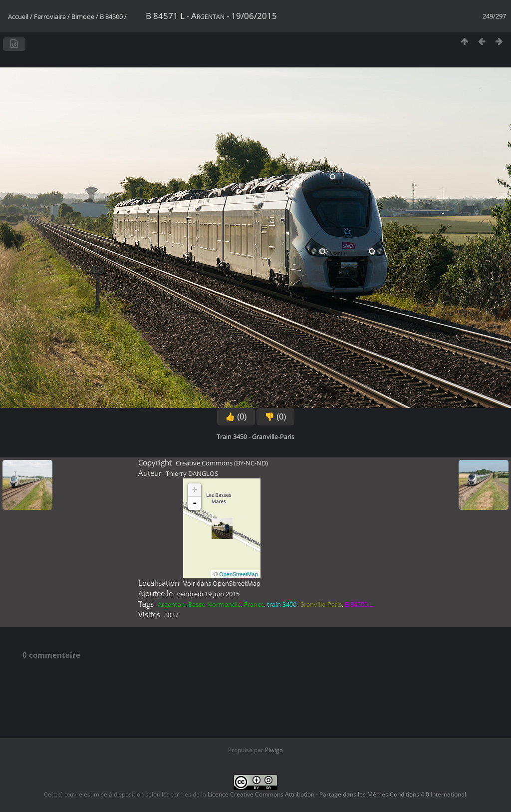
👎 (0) (275, 417)
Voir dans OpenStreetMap (222, 583)
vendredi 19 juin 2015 (208, 594)
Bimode (83, 16)
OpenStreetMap (239, 574)
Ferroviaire (50, 16)
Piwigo (274, 750)
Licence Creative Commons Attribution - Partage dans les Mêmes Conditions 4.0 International (337, 794)
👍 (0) (236, 417)
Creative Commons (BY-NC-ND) (222, 463)
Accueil (18, 16)
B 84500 (111, 16)
